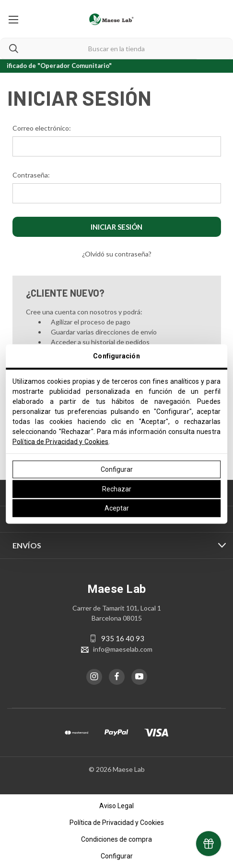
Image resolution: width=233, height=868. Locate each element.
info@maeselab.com (123, 649)
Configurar (117, 469)
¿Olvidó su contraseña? (117, 254)
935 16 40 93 (123, 638)
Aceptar (117, 508)
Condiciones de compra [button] (116, 839)
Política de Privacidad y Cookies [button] (117, 823)
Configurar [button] (117, 856)
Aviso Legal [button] (116, 806)
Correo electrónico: (42, 128)
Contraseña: (31, 175)
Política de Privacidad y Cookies (60, 442)
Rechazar (117, 489)
